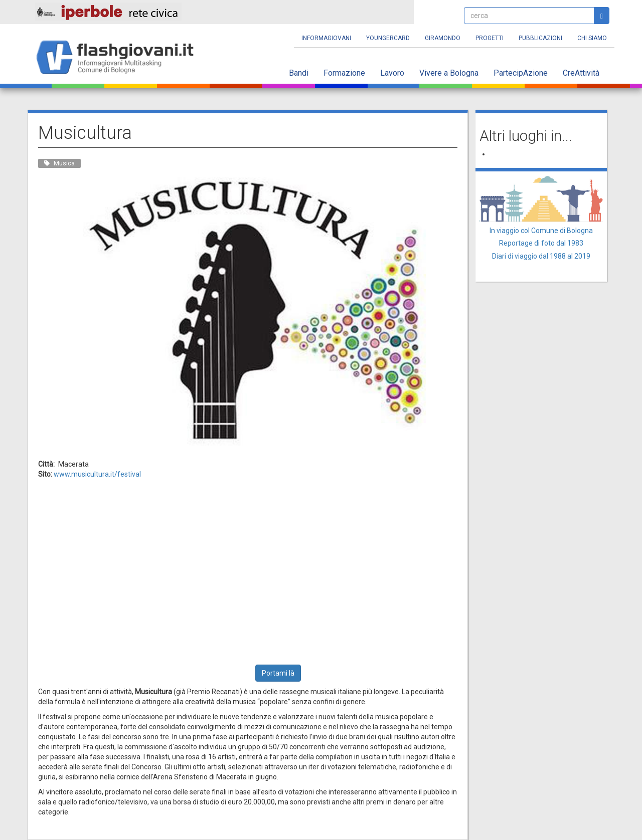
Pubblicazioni (540, 38)
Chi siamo (592, 38)
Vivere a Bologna (449, 73)
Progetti (490, 38)
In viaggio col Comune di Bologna (541, 231)
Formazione (344, 73)
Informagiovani (326, 38)
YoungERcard (388, 38)
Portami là (278, 673)
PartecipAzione (521, 73)
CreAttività (581, 73)
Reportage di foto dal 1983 (541, 243)
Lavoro (392, 73)
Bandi (299, 73)
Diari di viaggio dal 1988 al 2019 (541, 256)
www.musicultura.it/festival (97, 474)
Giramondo (443, 38)
